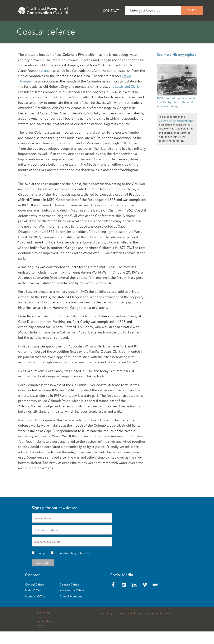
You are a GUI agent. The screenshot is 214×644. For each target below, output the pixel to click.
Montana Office (35, 609)
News (40, 27)
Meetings (153, 27)
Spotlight (41, 565)
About (16, 27)
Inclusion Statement (159, 626)
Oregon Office (69, 597)
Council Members (71, 609)
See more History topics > (177, 67)
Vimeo (145, 597)
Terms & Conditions (130, 626)
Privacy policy (104, 626)
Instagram (124, 597)
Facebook (113, 597)
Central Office (34, 597)
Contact (111, 11)
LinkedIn (134, 597)
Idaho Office (33, 603)
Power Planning (117, 27)
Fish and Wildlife (74, 27)
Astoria (47, 83)
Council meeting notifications (73, 565)
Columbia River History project (177, 133)
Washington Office (72, 603)
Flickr (155, 597)
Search (192, 10)
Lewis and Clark (127, 99)
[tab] (13, 27)
